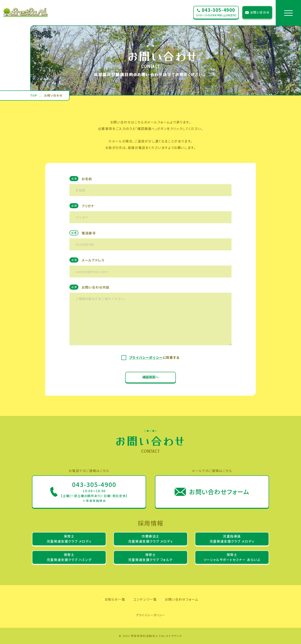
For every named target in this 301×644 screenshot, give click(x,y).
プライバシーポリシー (146, 357)
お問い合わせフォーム (182, 599)
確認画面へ (150, 377)
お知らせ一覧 (115, 599)
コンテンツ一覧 (145, 599)
